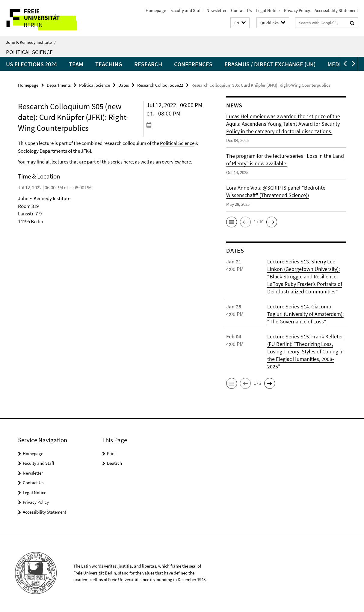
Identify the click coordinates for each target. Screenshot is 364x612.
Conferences (193, 64)
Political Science (29, 52)
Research (148, 64)
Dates (124, 85)
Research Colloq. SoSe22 (160, 85)
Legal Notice (268, 10)
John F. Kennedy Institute (31, 42)
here (128, 162)
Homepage (156, 10)
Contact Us (241, 10)
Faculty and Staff (186, 10)
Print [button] (111, 453)
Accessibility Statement (336, 10)
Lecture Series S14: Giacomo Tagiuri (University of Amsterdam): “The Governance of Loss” (305, 314)
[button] (240, 23)
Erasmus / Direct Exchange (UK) (270, 64)
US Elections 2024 (31, 64)
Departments (59, 85)
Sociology (28, 151)
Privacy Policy (297, 10)
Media (336, 64)
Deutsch (114, 463)
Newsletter (216, 10)
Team (76, 64)
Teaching (109, 64)
